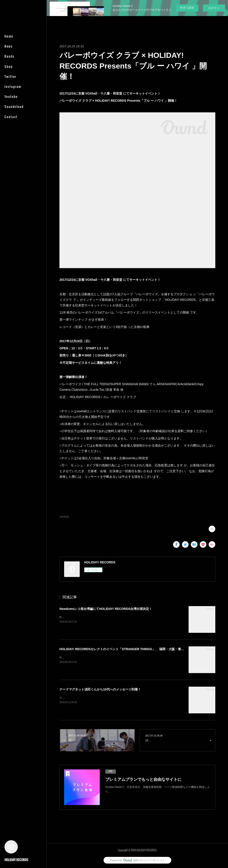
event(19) (64, 517)
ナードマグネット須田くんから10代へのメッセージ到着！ (100, 689)
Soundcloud (14, 106)
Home (9, 36)
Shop (9, 66)
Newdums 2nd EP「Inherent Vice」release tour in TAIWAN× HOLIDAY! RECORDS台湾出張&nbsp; (118, 617)
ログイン (214, 8)
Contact (11, 117)
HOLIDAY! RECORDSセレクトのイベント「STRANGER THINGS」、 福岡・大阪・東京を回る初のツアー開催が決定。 (144, 649)
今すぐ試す (187, 8)
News (9, 46)
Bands (9, 56)
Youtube (11, 96)
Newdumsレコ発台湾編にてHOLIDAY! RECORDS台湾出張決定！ (106, 609)
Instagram (13, 86)
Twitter (10, 76)
